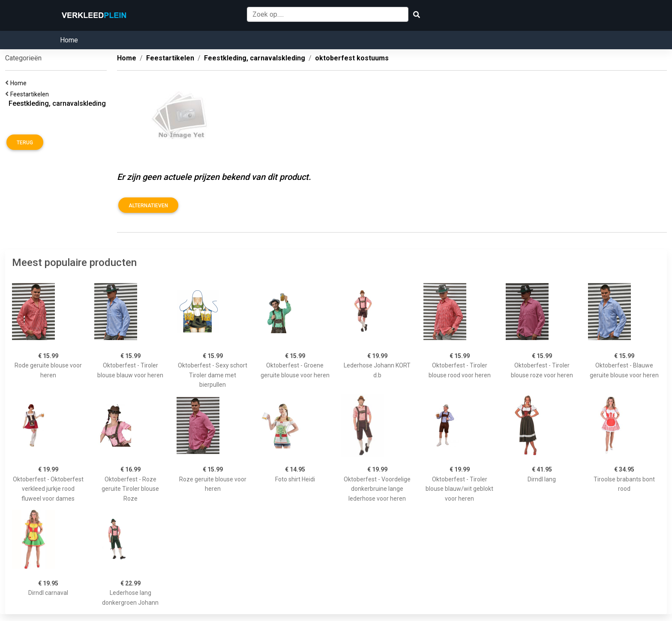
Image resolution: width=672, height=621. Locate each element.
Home (69, 40)
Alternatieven (148, 206)
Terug (25, 143)
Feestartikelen (31, 94)
